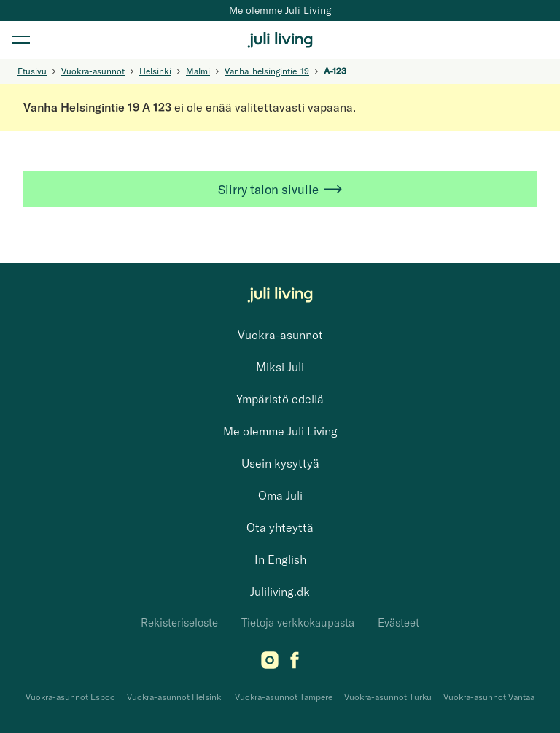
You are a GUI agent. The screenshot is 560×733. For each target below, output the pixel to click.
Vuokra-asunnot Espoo (70, 697)
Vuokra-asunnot (280, 335)
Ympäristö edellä (280, 399)
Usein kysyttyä (280, 463)
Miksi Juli (280, 367)
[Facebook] (295, 664)
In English (280, 559)
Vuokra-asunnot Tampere (284, 697)
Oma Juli (280, 495)
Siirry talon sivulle (280, 189)
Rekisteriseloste (179, 623)
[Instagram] (270, 664)
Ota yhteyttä (280, 527)
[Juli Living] (280, 40)
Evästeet (398, 623)
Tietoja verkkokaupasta (298, 623)
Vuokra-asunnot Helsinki (175, 697)
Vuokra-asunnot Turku (388, 697)
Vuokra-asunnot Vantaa (489, 697)
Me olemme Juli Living (280, 10)
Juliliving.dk (280, 592)
